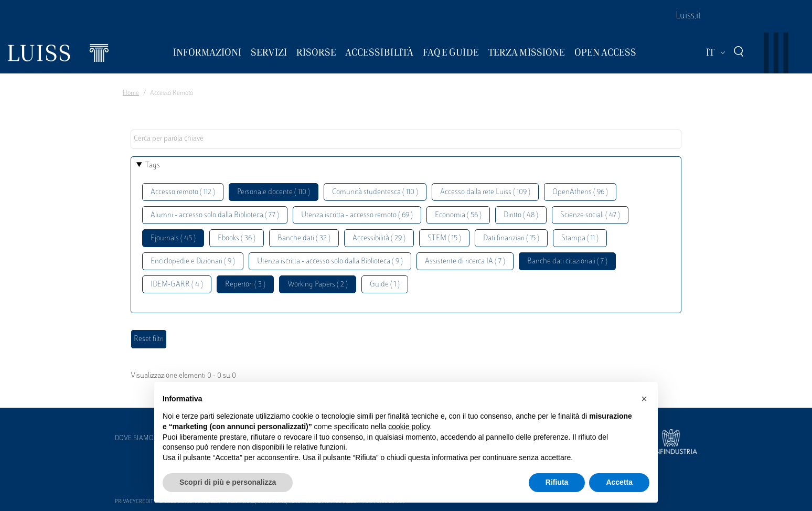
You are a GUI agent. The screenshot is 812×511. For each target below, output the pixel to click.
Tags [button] (153, 166)
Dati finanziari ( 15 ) (511, 238)
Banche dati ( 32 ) (304, 238)
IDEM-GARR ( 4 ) (177, 285)
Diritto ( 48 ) (521, 215)
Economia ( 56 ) (458, 215)
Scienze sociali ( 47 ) (590, 215)
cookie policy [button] (409, 427)
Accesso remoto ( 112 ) (183, 192)
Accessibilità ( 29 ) (379, 238)
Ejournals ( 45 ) (173, 238)
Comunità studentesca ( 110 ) (375, 192)
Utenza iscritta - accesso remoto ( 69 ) (357, 215)
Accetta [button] (619, 482)
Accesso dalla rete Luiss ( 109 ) (485, 192)
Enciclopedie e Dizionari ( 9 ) (193, 262)
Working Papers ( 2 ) (318, 285)
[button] (644, 399)
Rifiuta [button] (557, 482)
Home (131, 93)
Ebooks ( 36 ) (237, 238)
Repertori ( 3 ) (245, 285)
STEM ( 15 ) (444, 238)
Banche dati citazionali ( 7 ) (567, 262)
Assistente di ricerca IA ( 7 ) (465, 262)
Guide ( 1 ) (385, 285)
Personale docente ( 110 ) (274, 192)
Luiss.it (688, 16)
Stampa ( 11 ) (580, 238)
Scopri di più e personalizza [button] (228, 482)
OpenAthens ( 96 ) (580, 192)
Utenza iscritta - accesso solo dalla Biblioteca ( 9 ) (330, 262)
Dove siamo (134, 439)
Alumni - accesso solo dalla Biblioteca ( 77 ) (215, 215)
